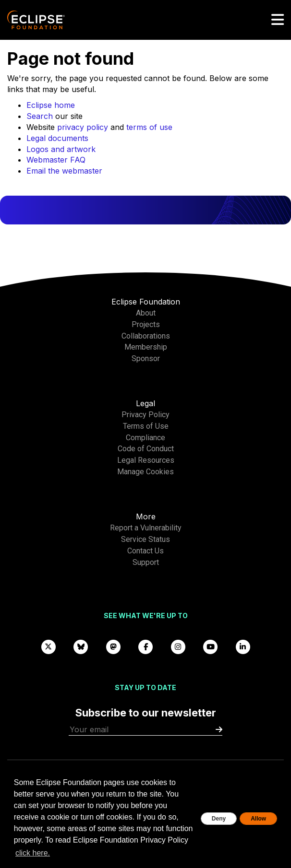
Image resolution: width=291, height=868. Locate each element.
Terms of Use (146, 426)
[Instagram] (178, 647)
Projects (146, 324)
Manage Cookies (145, 472)
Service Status (145, 539)
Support (146, 562)
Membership (146, 347)
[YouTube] (210, 647)
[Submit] (219, 730)
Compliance (145, 438)
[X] (48, 647)
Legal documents (57, 138)
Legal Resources (146, 460)
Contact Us (145, 551)
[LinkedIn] (243, 647)
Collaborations (146, 336)
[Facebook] (145, 647)
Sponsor (146, 358)
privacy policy (83, 127)
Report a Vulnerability (146, 528)
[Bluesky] (81, 647)
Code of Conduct (146, 449)
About (146, 313)
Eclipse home (51, 105)
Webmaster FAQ (56, 160)
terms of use (149, 127)
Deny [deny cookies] (219, 819)
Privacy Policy (145, 415)
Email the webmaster (64, 171)
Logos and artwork (61, 149)
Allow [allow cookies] (258, 819)
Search (40, 116)
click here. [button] (33, 853)
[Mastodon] (113, 647)
